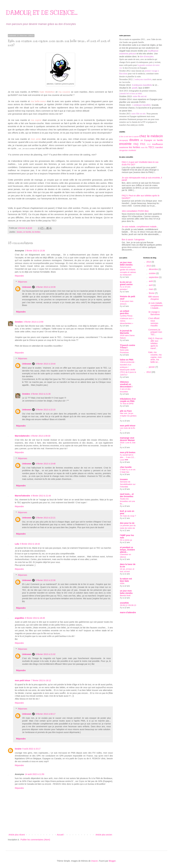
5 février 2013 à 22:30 (46, 580)
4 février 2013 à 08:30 (40, 436)
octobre (153, 273)
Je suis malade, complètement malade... (140, 227)
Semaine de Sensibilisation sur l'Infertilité (128, 484)
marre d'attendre (128, 612)
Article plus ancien (104, 835)
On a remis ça (126, 540)
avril (151, 285)
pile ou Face (126, 411)
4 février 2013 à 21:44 (41, 496)
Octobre (19, 322)
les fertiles (36, 232)
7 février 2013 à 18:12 (41, 680)
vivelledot (132, 150)
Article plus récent (17, 835)
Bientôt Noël (125, 595)
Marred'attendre (22, 496)
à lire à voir (124, 137)
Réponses (22, 282)
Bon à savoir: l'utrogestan (133, 240)
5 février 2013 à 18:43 (30, 544)
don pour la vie (127, 523)
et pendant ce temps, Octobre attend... (127, 550)
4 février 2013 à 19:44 (46, 364)
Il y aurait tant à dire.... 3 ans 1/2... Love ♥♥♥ (128, 457)
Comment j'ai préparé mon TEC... (155, 332)
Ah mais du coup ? (128, 516)
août (151, 281)
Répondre (19, 276)
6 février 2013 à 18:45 (35, 618)
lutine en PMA (127, 360)
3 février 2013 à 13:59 (33, 322)
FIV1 (143, 144)
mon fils (144, 148)
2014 (149, 262)
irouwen (124, 479)
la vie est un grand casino (126, 283)
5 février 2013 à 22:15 (46, 410)
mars (151, 289)
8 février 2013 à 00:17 (46, 714)
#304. (122, 583)
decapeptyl (124, 140)
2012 (149, 372)
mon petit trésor (23, 680)
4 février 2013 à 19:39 (46, 287)
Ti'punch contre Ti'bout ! (127, 346)
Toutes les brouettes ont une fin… (127, 501)
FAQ (136, 144)
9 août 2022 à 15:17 (31, 749)
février (152, 293)
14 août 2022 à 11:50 (35, 774)
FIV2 (149, 144)
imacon (94, 861)
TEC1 (151, 147)
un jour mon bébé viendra (126, 264)
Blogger (112, 861)
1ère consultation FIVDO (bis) (135, 211)
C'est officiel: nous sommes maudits (154, 322)
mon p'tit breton (128, 452)
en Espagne (146, 140)
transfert (159, 147)
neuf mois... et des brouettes (127, 495)
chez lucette (126, 467)
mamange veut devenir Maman (127, 439)
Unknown (27, 287)
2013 (149, 266)
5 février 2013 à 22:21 (46, 518)
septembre (154, 277)
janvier (152, 367)
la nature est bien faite (126, 580)
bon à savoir (134, 137)
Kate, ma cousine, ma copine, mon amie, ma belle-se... (155, 357)
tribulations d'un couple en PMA (128, 400)
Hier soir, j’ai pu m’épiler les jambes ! (128, 416)
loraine (18, 749)
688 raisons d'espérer (154, 298)
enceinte (125, 144)
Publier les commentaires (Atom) (35, 840)
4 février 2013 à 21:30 (41, 394)
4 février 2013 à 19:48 (46, 464)
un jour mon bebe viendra (126, 592)
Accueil (60, 835)
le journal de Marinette (126, 332)
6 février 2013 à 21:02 (46, 654)
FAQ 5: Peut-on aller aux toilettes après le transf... (155, 343)
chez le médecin (151, 136)
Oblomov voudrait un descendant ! (126, 384)
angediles (20, 618)
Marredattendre (22, 436)
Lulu (17, 544)
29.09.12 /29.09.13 (128, 605)
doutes (19, 232)
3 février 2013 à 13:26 (35, 251)
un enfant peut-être (125, 312)
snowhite (124, 603)
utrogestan (124, 150)
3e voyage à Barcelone (154, 313)
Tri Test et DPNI (127, 404)
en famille (27, 232)
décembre (154, 269)
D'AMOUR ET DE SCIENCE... (42, 13)
